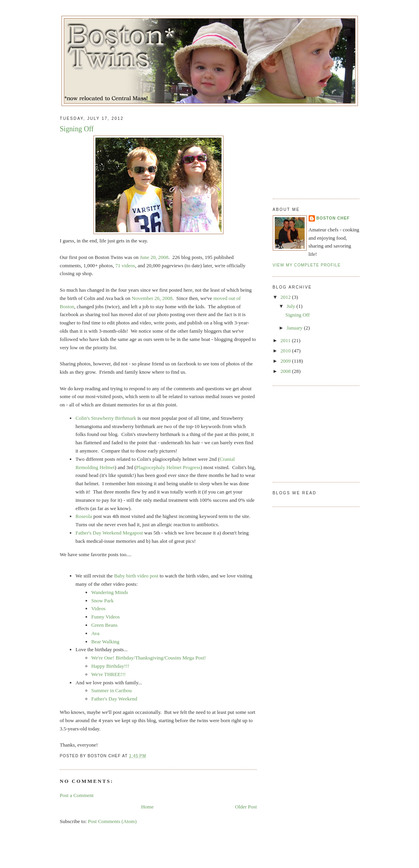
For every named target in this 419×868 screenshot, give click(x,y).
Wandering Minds (110, 592)
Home (147, 807)
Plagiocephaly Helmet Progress (168, 467)
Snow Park (103, 601)
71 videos (125, 265)
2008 (286, 371)
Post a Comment (77, 795)
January (295, 328)
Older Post (246, 807)
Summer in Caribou (112, 690)
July (291, 306)
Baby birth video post (136, 576)
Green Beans (105, 625)
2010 (286, 351)
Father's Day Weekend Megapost (109, 533)
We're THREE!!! (109, 674)
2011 (286, 340)
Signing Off (77, 129)
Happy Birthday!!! (110, 666)
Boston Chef (333, 218)
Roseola (85, 516)
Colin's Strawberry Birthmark (106, 418)
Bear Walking (105, 642)
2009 (286, 361)
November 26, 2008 (152, 298)
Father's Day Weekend (115, 699)
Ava (96, 633)
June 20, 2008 (154, 257)
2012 (286, 297)
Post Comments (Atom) (112, 821)
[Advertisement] (312, 149)
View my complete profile (307, 265)
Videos (99, 608)
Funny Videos (106, 617)
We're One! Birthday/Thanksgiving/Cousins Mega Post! (149, 658)
